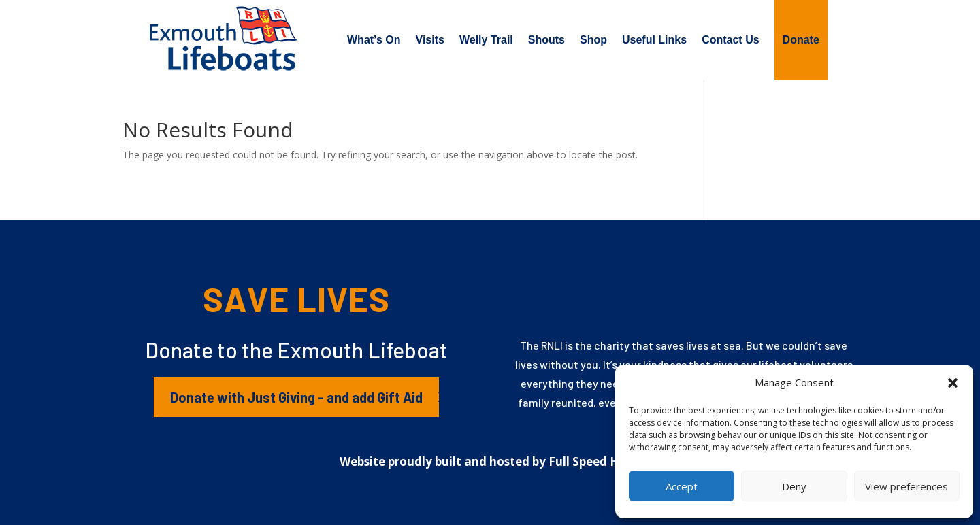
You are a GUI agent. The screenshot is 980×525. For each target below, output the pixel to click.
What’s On (374, 40)
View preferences (906, 486)
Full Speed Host (593, 461)
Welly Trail (486, 40)
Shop (593, 40)
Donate (801, 40)
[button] (953, 383)
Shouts (546, 40)
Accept (682, 486)
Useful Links (654, 40)
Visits (430, 40)
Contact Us (730, 40)
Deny (794, 486)
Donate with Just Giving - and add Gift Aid (296, 397)
